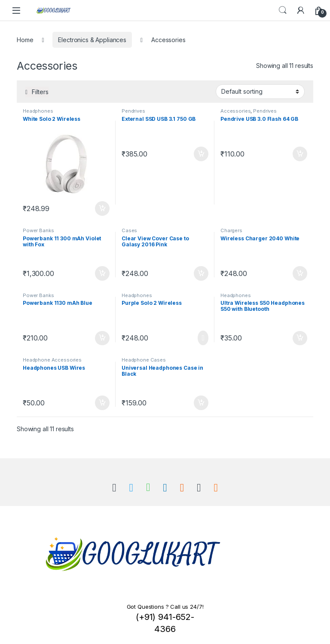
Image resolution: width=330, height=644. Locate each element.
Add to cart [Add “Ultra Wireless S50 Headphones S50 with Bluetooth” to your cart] (300, 338)
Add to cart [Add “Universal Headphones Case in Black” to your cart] (201, 403)
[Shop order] (260, 92)
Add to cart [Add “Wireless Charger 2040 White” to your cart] (300, 273)
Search (283, 10)
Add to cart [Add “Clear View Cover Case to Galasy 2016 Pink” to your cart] (201, 273)
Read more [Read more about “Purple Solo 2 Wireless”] (203, 338)
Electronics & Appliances (92, 40)
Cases (129, 230)
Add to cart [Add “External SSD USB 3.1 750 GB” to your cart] (201, 154)
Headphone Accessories (52, 360)
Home (25, 40)
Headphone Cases (144, 360)
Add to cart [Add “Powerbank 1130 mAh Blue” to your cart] (102, 338)
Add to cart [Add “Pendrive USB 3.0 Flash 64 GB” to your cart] (300, 154)
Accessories (235, 111)
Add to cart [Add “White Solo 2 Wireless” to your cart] (102, 209)
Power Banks (38, 230)
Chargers (231, 230)
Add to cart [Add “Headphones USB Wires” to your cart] (102, 403)
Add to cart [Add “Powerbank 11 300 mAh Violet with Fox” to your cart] (102, 273)
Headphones (38, 111)
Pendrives (133, 111)
